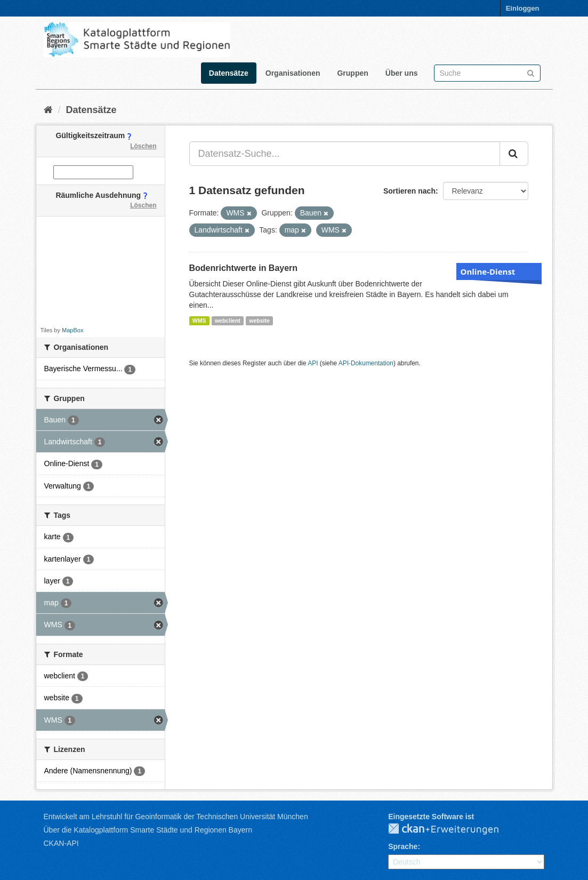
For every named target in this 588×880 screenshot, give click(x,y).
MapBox (73, 330)
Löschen (143, 146)
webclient (228, 321)
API (313, 363)
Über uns (402, 73)
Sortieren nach (409, 191)
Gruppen (352, 73)
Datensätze (229, 73)
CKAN (452, 829)
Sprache (403, 846)
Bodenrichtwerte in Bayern (244, 268)
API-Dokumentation (366, 363)
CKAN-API (61, 843)
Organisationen (293, 73)
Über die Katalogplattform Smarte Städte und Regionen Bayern (148, 830)
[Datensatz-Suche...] (345, 154)
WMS (199, 321)
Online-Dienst (488, 271)
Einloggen (523, 8)
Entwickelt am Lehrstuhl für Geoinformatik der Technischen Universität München (176, 817)
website (259, 321)
